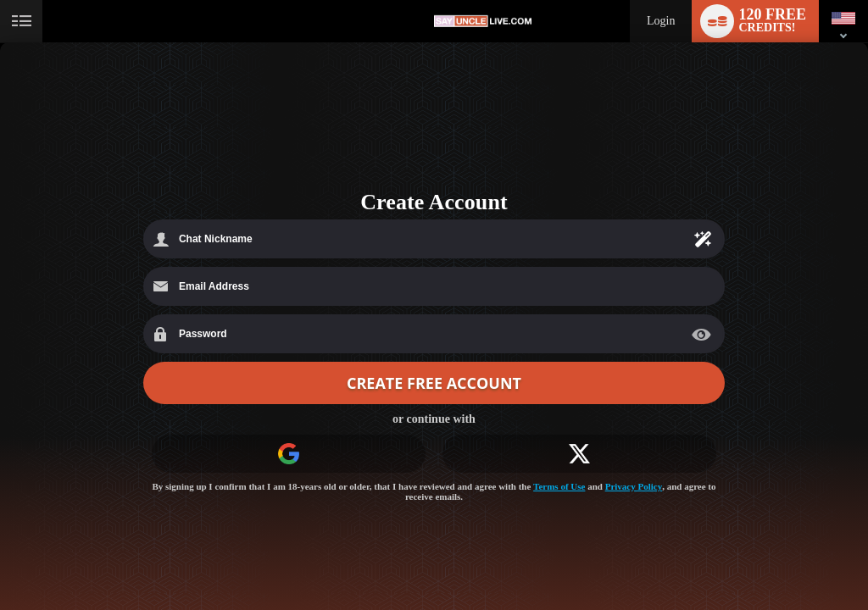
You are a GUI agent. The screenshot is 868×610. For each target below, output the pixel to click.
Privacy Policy (634, 486)
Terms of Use (559, 486)
